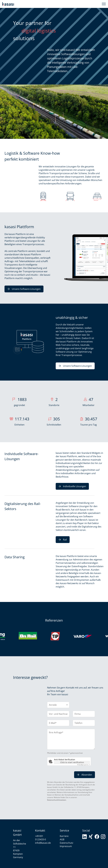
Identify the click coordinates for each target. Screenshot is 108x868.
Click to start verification (72, 762)
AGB (62, 839)
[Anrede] (58, 705)
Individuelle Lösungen (72, 486)
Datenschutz (67, 843)
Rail (63, 540)
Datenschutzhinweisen (57, 800)
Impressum (66, 846)
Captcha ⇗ (84, 765)
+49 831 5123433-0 (40, 838)
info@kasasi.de (43, 843)
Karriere (64, 836)
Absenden (85, 775)
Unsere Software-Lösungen (24, 289)
